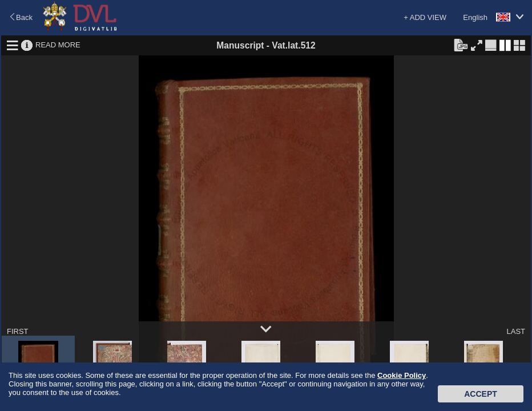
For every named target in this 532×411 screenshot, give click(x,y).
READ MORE (58, 45)
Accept (481, 394)
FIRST (18, 331)
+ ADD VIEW (425, 17)
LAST (516, 331)
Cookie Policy (402, 375)
